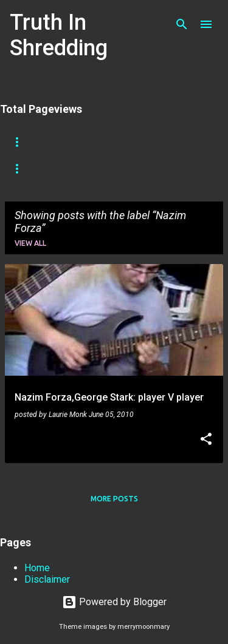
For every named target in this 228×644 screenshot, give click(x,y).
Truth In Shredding (59, 35)
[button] (206, 440)
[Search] (182, 24)
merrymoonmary (143, 627)
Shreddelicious (141, 142)
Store (71, 142)
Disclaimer (47, 579)
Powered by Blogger (114, 602)
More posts (114, 499)
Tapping (26, 169)
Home (21, 142)
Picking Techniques (109, 169)
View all (30, 243)
